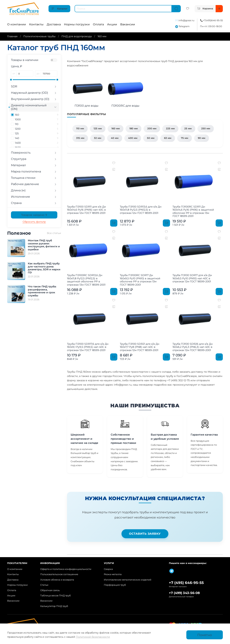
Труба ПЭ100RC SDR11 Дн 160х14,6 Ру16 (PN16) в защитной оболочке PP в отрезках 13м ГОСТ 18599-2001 (193, 211)
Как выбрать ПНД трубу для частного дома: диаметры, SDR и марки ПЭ (44, 268)
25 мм (188, 128)
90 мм (202, 138)
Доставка (54, 24)
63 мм (168, 138)
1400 (37, 143)
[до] (49, 74)
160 (37, 115)
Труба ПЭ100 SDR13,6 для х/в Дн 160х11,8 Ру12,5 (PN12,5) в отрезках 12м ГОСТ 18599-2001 (141, 210)
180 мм (134, 128)
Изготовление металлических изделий (128, 580)
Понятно (205, 635)
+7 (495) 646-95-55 (186, 583)
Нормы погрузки (77, 24)
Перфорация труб (115, 585)
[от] (25, 74)
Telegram (182, 26)
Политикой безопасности (93, 637)
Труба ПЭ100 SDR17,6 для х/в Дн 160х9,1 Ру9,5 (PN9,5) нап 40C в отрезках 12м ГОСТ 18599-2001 (88, 347)
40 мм (115, 138)
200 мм (152, 128)
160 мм (116, 128)
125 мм (98, 128)
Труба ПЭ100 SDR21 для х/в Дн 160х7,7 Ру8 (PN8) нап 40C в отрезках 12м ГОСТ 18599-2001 (140, 347)
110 (37, 124)
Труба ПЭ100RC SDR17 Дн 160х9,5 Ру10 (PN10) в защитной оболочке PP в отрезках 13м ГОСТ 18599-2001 (140, 280)
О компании (17, 24)
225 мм (170, 128)
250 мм (206, 128)
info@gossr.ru (186, 20)
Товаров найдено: (34, 215)
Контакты (36, 24)
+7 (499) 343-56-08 (184, 593)
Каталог (59, 9)
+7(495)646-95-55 (213, 20)
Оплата (98, 24)
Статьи (44, 585)
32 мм (98, 138)
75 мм (185, 138)
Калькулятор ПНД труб (54, 606)
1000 (37, 119)
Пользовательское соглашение (59, 574)
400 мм (133, 138)
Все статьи (54, 233)
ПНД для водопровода (77, 36)
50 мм (151, 138)
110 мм (80, 128)
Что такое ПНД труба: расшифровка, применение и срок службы (42, 291)
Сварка (108, 569)
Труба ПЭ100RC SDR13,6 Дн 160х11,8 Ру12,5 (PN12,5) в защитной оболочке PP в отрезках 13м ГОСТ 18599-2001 (86, 280)
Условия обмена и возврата (57, 580)
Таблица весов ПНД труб (56, 596)
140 (37, 138)
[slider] (11, 80)
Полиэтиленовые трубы (39, 36)
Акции (112, 24)
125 (37, 133)
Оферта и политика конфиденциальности (66, 569)
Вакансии (128, 24)
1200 (37, 129)
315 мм (80, 138)
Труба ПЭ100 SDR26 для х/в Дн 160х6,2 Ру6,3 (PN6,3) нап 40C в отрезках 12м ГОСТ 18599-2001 (193, 347)
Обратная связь (50, 590)
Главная (12, 36)
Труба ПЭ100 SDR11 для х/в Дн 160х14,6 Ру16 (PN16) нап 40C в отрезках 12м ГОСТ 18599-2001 (86, 210)
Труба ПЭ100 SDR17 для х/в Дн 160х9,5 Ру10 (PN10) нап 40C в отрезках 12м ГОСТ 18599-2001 (192, 278)
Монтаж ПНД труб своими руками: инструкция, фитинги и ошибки (44, 245)
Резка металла (113, 574)
